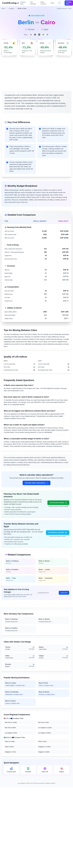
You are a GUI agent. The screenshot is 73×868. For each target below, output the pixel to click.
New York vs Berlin (10, 728)
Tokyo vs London (10, 741)
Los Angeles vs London (45, 728)
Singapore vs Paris (10, 752)
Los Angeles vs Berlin (45, 733)
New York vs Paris (44, 722)
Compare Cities (23, 3)
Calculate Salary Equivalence (36, 483)
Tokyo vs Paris (42, 741)
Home (3, 8)
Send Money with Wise (58, 533)
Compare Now (69, 3)
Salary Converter (43, 3)
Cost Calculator (33, 3)
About (52, 3)
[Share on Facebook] (35, 35)
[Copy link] (47, 35)
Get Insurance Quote (58, 503)
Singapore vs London (44, 747)
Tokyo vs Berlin (9, 747)
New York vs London (11, 722)
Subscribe (64, 593)
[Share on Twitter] (31, 35)
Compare (11, 8)
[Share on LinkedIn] (39, 35)
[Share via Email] (43, 35)
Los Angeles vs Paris (11, 733)
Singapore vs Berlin (44, 752)
